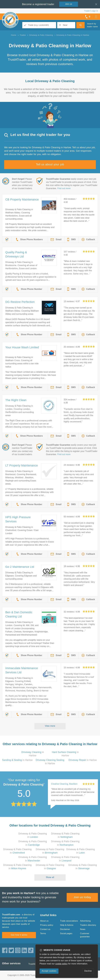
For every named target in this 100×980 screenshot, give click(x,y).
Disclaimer (65, 929)
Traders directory (88, 925)
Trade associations (69, 921)
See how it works (19, 935)
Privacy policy (47, 925)
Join (69, 4)
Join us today (82, 897)
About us (44, 921)
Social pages (66, 933)
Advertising (85, 921)
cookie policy (61, 964)
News (83, 929)
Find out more (64, 188)
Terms (43, 933)
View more (50, 726)
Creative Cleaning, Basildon (64, 784)
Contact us (45, 929)
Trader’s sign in (91, 11)
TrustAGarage (35, 964)
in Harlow (17, 760)
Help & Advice (67, 925)
